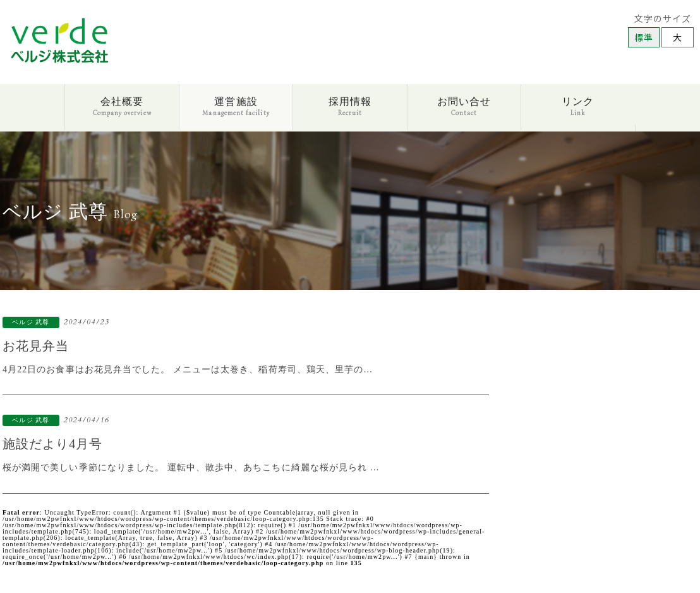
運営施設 (236, 107)
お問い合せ (464, 107)
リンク (578, 107)
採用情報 (350, 107)
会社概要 (122, 107)
